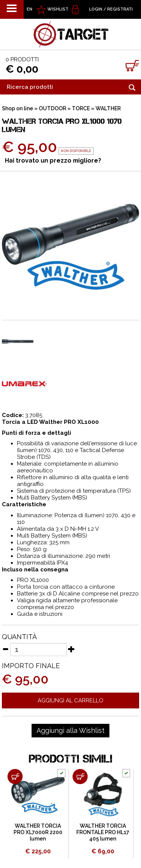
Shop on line (17, 108)
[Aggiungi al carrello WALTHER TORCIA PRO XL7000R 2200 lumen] (15, 777)
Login (96, 9)
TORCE (81, 108)
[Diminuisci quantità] (5, 649)
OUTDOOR (52, 108)
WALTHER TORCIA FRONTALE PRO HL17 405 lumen (103, 832)
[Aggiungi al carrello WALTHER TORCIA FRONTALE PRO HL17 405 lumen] (80, 777)
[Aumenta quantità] (71, 649)
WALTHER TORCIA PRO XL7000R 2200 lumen (38, 832)
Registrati (120, 9)
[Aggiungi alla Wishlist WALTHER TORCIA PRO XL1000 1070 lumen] (70, 731)
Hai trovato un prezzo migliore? (53, 161)
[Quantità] (38, 649)
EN (30, 9)
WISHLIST (58, 9)
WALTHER (108, 108)
